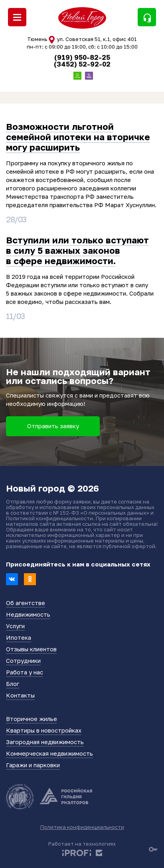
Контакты (20, 695)
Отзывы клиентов (31, 649)
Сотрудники (23, 660)
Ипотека (19, 637)
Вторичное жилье (32, 719)
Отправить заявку (53, 426)
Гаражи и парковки (33, 765)
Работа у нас (25, 672)
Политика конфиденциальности (82, 827)
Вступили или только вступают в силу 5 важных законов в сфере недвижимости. (77, 251)
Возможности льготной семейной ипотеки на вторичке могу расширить (78, 137)
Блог (13, 684)
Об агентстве (26, 603)
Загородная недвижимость (45, 742)
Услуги (15, 626)
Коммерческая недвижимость (49, 753)
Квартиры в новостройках (44, 730)
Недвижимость (28, 614)
